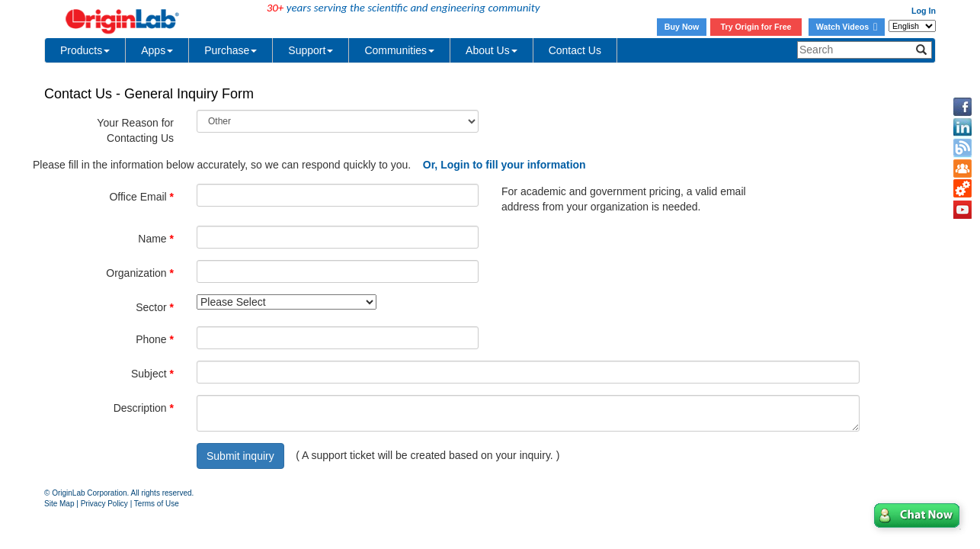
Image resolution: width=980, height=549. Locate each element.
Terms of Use (157, 504)
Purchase (231, 50)
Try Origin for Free (756, 27)
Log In (924, 11)
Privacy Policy (104, 504)
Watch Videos (847, 27)
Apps (157, 50)
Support (311, 50)
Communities (399, 50)
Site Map (59, 504)
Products (85, 50)
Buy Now (682, 27)
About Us (492, 50)
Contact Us (575, 50)
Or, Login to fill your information (504, 165)
